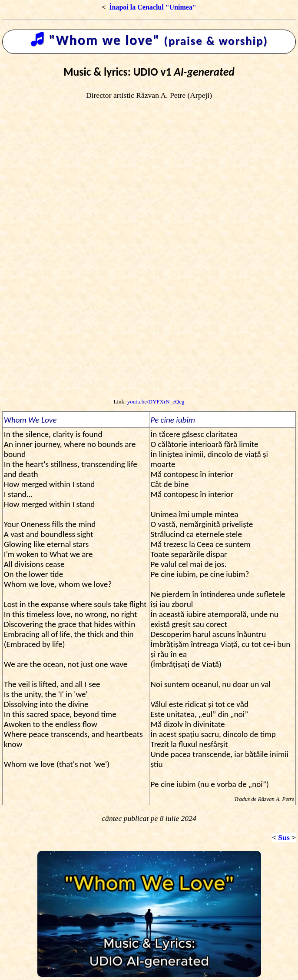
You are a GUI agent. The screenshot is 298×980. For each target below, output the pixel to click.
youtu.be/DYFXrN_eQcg (156, 402)
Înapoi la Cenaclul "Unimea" (152, 7)
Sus (284, 837)
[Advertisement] (149, 328)
